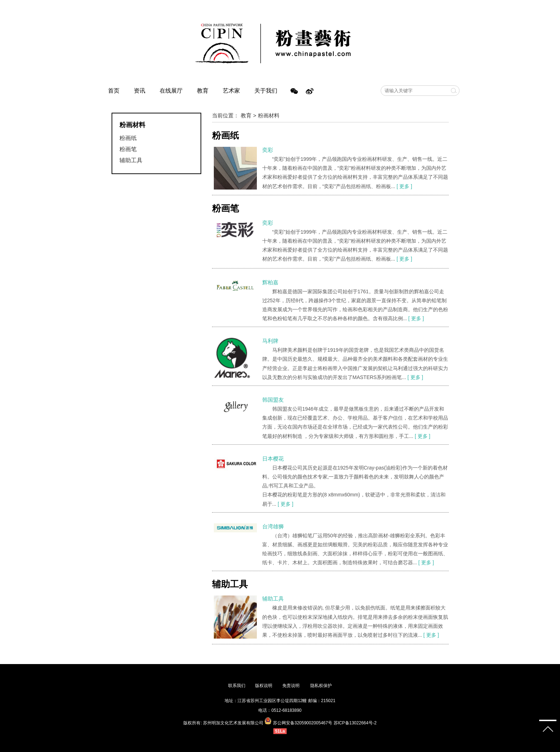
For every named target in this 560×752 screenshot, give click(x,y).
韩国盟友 (273, 400)
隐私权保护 (321, 686)
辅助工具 (131, 160)
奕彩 (268, 150)
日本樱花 (273, 459)
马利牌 (270, 341)
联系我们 (237, 686)
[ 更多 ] (404, 186)
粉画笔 (128, 149)
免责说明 (291, 686)
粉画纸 (128, 138)
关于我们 (266, 91)
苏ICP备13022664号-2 (355, 723)
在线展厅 (171, 91)
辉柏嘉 (270, 282)
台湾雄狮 (273, 526)
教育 (203, 91)
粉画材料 (269, 115)
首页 (114, 91)
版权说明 (264, 686)
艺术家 (231, 91)
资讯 (140, 91)
